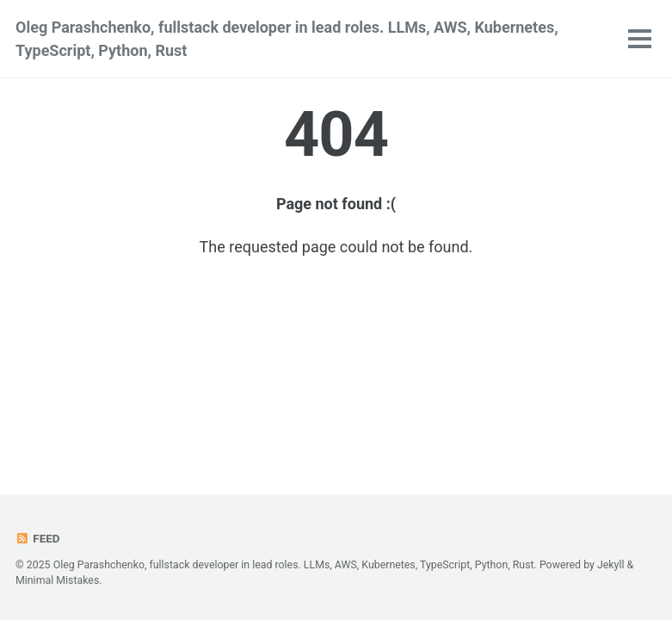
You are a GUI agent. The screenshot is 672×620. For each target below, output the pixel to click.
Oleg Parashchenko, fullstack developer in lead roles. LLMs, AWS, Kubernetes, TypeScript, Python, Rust (287, 39)
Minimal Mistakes (57, 580)
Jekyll (611, 565)
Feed (38, 538)
